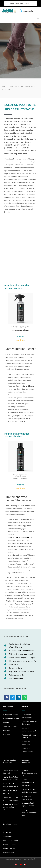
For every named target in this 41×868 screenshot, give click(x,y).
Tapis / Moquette (20, 327)
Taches (10, 87)
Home (4, 87)
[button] (7, 697)
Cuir (13, 327)
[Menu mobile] (37, 19)
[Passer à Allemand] (21, 865)
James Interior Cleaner (20, 330)
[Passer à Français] (25, 865)
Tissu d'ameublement (23, 327)
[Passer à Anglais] (16, 865)
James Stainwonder (21, 478)
